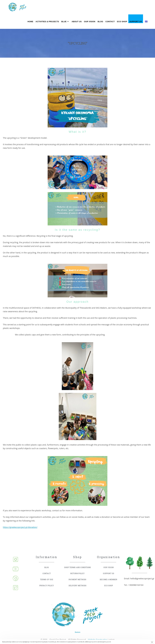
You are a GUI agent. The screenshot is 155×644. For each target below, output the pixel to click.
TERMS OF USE (47, 579)
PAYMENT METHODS (77, 582)
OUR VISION (109, 567)
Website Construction (98, 639)
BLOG (46, 567)
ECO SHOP (109, 586)
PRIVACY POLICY (46, 586)
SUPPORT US (109, 573)
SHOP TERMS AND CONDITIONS (72, 569)
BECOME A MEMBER (108, 579)
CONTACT (46, 573)
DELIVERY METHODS (77, 588)
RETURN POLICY (77, 576)
